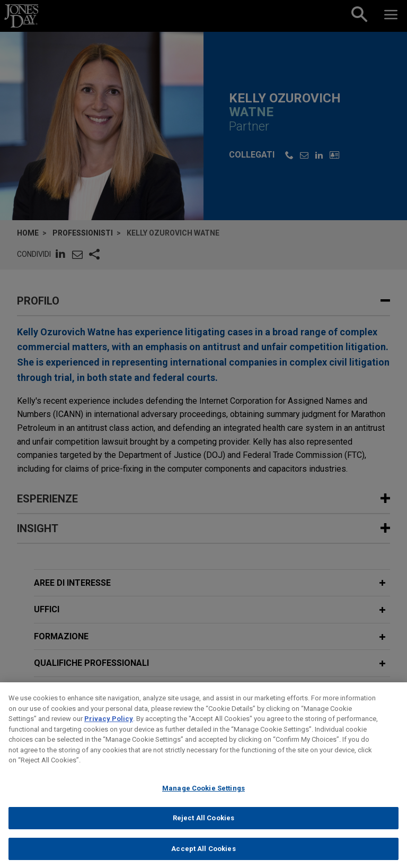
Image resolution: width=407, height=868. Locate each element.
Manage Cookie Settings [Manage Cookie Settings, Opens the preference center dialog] (203, 795)
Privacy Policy (109, 726)
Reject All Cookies (203, 825)
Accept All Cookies (203, 856)
